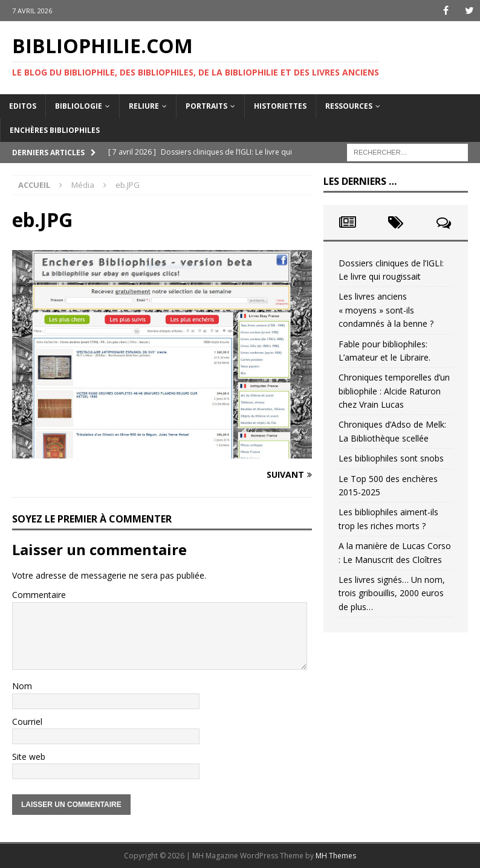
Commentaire (39, 595)
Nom (22, 686)
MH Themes (336, 856)
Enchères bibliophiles (55, 130)
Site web (29, 757)
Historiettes (280, 106)
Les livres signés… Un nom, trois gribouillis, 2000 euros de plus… (392, 593)
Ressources (349, 106)
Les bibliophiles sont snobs (391, 458)
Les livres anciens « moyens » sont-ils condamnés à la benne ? (386, 310)
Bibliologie (79, 106)
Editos (23, 106)
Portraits (206, 106)
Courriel (27, 722)
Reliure (144, 106)
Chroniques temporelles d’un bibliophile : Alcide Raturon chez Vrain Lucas (394, 391)
